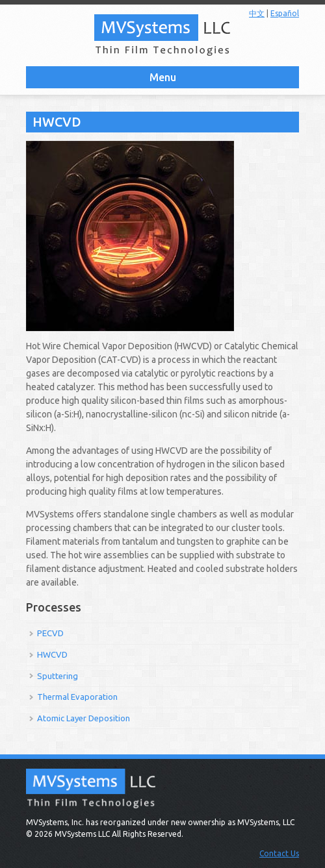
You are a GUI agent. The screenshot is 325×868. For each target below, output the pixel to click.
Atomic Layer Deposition (84, 718)
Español (285, 13)
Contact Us (279, 853)
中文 (257, 13)
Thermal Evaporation (77, 697)
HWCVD (52, 654)
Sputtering (58, 676)
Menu (163, 77)
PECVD (50, 633)
